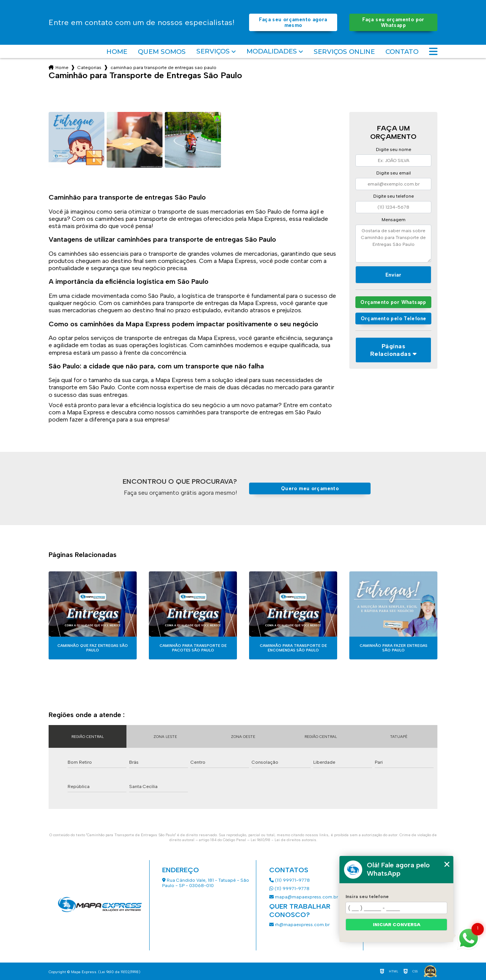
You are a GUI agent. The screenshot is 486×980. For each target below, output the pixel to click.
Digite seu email (394, 173)
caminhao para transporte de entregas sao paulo (163, 68)
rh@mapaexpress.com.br (299, 925)
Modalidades (272, 51)
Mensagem (394, 220)
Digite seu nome (394, 149)
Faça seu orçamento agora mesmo (293, 22)
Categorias (89, 68)
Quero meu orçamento (310, 488)
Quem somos (162, 52)
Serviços (213, 51)
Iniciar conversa (397, 925)
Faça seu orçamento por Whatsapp (393, 22)
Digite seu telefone (394, 196)
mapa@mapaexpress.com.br (304, 897)
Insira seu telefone (367, 897)
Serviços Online (344, 52)
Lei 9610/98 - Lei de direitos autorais (283, 840)
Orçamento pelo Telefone (394, 319)
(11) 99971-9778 (290, 880)
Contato (402, 52)
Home (117, 52)
